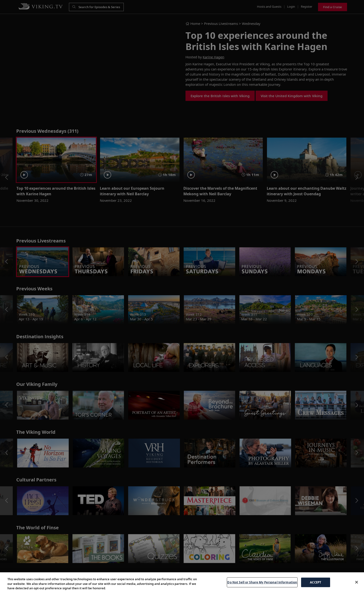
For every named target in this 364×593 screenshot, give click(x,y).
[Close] (357, 582)
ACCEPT (316, 582)
